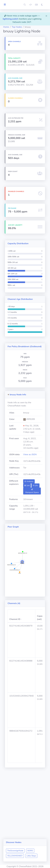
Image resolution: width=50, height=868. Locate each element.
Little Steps (31, 856)
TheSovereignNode (15, 851)
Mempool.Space (32, 491)
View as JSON (30, 454)
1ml (27, 485)
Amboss (29, 481)
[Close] (46, 16)
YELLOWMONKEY (15, 856)
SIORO (30, 851)
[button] (25, 5)
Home (6, 27)
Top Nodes (17, 27)
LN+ (35, 485)
